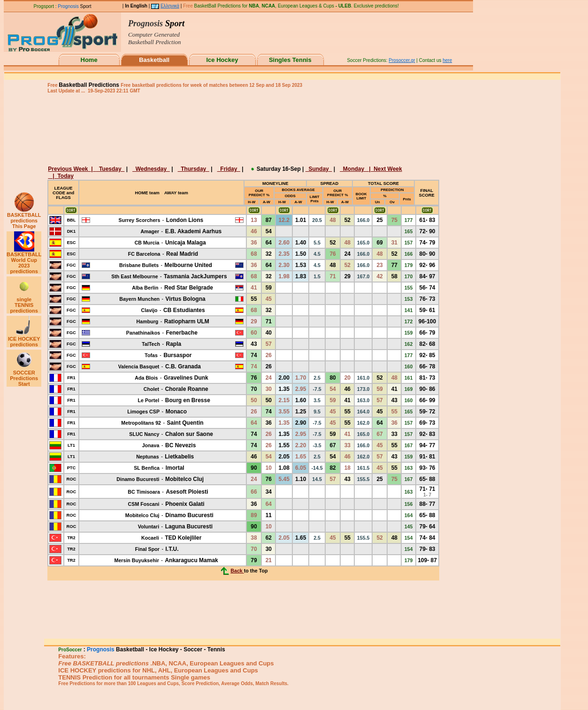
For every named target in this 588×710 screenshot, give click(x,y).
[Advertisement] (242, 129)
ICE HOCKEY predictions (24, 339)
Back (237, 571)
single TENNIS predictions (24, 303)
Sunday (319, 169)
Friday (229, 169)
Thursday (194, 169)
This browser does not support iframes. (262, 36)
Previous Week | (72, 169)
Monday (354, 169)
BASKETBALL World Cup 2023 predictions (24, 260)
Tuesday (110, 169)
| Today (62, 176)
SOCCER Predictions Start (24, 376)
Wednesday (151, 169)
